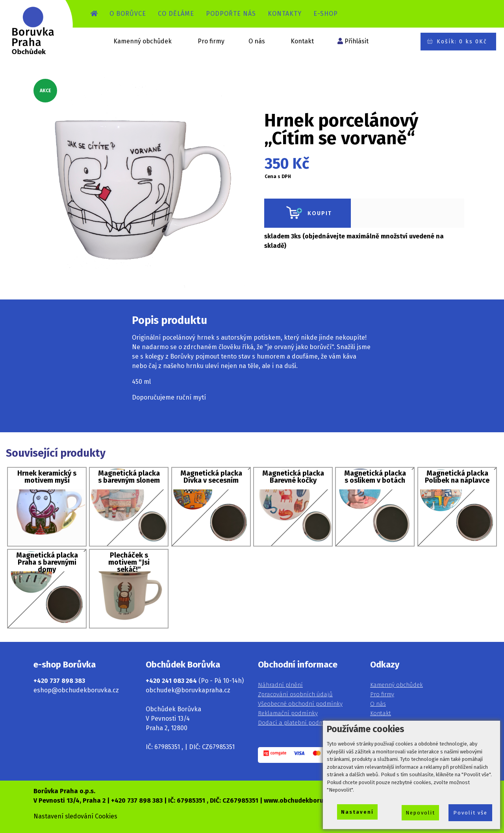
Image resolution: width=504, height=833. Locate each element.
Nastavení (357, 812)
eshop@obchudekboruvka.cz (76, 690)
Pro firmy (211, 41)
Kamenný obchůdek (143, 41)
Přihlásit (357, 41)
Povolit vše (470, 813)
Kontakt (302, 41)
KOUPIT (308, 213)
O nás (257, 41)
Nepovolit (420, 813)
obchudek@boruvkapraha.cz (188, 690)
